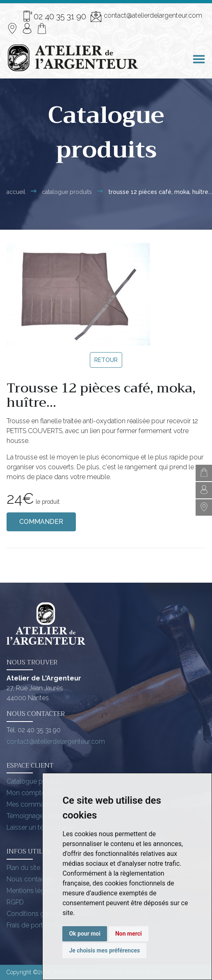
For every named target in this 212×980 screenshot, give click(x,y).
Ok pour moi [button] (85, 934)
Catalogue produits (35, 781)
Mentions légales (32, 891)
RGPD (15, 902)
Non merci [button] (129, 934)
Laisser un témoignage (40, 827)
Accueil (16, 192)
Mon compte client (35, 793)
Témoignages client (35, 816)
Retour (106, 360)
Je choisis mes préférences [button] (104, 950)
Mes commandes (33, 804)
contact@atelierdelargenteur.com (146, 16)
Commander (41, 522)
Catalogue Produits (67, 192)
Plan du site (23, 868)
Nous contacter (30, 879)
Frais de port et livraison (41, 925)
